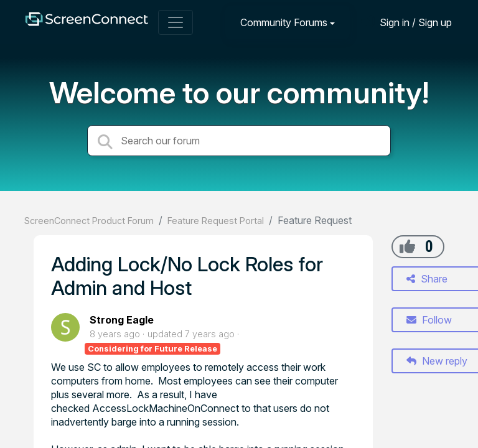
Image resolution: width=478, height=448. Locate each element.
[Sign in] (406, 22)
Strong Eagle (122, 320)
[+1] (407, 246)
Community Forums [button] (284, 22)
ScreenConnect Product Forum (89, 221)
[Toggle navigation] (176, 22)
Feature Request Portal (216, 221)
